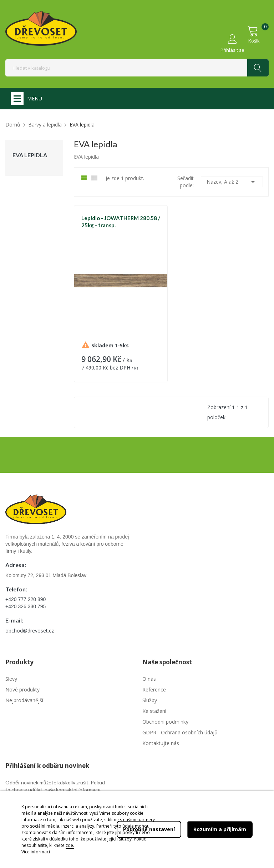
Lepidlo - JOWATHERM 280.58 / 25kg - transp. (121, 222)
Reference (154, 690)
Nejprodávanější (24, 700)
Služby (150, 700)
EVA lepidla (30, 155)
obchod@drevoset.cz (30, 631)
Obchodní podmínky (165, 722)
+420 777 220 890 (26, 599)
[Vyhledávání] (137, 68)
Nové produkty (22, 690)
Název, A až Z (232, 182)
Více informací (36, 852)
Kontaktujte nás (161, 743)
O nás (149, 679)
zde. (70, 845)
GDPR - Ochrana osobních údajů (180, 732)
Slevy (11, 679)
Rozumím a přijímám (220, 829)
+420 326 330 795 (26, 606)
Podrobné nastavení (149, 829)
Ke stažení (154, 711)
